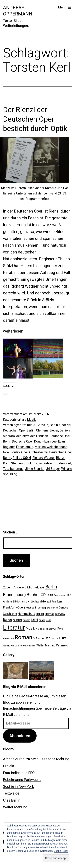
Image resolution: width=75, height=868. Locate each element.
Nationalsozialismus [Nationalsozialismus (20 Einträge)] (46, 629)
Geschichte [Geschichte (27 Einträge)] (10, 614)
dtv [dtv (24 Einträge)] (28, 602)
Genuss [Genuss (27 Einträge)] (63, 607)
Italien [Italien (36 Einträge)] (7, 620)
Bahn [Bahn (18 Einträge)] (42, 588)
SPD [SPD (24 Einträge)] (48, 638)
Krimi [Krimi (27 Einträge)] (35, 620)
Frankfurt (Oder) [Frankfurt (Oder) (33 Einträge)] (14, 607)
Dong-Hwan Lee (45, 441)
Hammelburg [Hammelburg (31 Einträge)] (26, 614)
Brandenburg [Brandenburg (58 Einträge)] (14, 595)
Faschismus (25, 447)
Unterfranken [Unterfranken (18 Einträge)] (29, 646)
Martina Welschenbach (51, 447)
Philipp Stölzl (22, 458)
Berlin (54, 425)
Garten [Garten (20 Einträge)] (54, 608)
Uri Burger (53, 469)
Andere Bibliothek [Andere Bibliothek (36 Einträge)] (26, 587)
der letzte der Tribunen (32, 436)
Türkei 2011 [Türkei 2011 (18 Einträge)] (9, 646)
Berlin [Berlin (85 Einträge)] (51, 587)
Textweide (11, 793)
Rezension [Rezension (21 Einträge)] (8, 638)
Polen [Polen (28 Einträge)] (61, 629)
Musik (31, 420)
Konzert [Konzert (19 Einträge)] (27, 620)
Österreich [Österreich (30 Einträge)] (63, 645)
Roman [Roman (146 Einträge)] (23, 637)
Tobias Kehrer (43, 463)
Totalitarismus (13, 469)
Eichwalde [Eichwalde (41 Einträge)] (38, 601)
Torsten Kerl (62, 463)
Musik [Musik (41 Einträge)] (30, 628)
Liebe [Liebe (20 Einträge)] (48, 620)
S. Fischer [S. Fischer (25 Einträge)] (39, 638)
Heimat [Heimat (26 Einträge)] (49, 614)
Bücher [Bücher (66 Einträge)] (33, 595)
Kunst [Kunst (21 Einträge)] (42, 620)
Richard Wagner (43, 458)
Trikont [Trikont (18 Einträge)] (54, 639)
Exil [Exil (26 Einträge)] (49, 601)
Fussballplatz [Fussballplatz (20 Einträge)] (43, 608)
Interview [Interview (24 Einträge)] (60, 614)
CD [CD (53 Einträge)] (43, 595)
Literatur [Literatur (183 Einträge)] (14, 628)
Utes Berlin (12, 800)
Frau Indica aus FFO (19, 773)
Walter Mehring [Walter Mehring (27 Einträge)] (46, 645)
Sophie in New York (18, 786)
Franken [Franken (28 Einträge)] (57, 601)
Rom (6, 463)
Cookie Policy (61, 851)
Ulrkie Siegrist (35, 469)
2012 (36, 425)
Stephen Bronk (21, 463)
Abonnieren (20, 736)
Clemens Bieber (47, 430)
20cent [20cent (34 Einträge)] (8, 587)
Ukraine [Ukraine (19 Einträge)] (19, 646)
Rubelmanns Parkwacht (22, 780)
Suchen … (11, 532)
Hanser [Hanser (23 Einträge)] (40, 614)
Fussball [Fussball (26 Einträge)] (31, 607)
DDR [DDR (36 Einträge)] (50, 595)
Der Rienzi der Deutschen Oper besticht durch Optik (35, 119)
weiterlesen (13, 331)
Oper (24, 452)
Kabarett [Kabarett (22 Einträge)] (17, 620)
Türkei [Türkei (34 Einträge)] (63, 638)
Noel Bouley (11, 452)
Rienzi (60, 458)
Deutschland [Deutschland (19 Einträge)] (60, 595)
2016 (45, 425)
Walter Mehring (15, 807)
